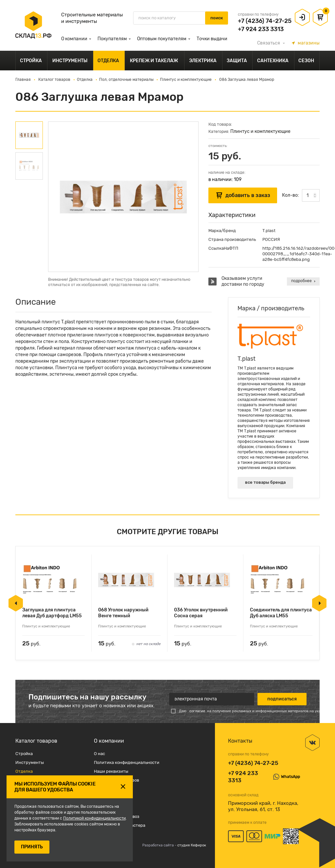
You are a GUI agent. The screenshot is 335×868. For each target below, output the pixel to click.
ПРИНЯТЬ (32, 847)
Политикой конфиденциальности (94, 818)
